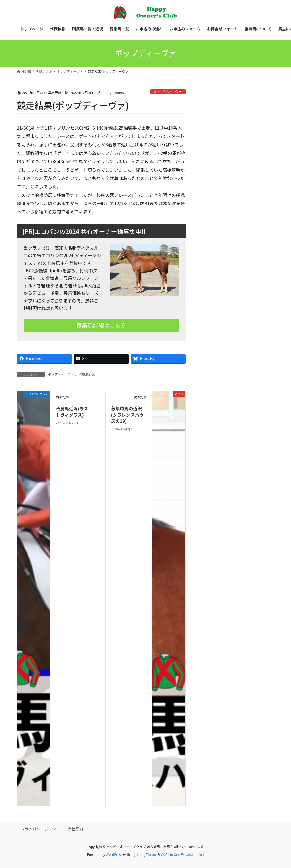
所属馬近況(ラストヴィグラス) (72, 411)
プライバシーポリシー (40, 829)
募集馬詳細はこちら (101, 325)
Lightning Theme (144, 854)
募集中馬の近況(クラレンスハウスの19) (127, 415)
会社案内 (76, 829)
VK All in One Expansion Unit (182, 854)
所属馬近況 (87, 374)
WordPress (114, 854)
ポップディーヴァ (168, 92)
